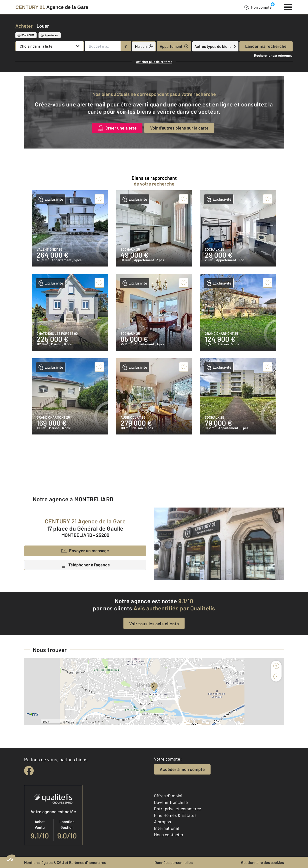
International (166, 828)
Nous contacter (169, 835)
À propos (163, 822)
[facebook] (29, 771)
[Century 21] (52, 7)
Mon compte (258, 7)
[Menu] (288, 6)
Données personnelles (174, 862)
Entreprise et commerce (178, 809)
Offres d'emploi (168, 796)
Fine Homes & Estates (175, 815)
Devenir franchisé (171, 802)
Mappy (70, 722)
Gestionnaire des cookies (263, 862)
